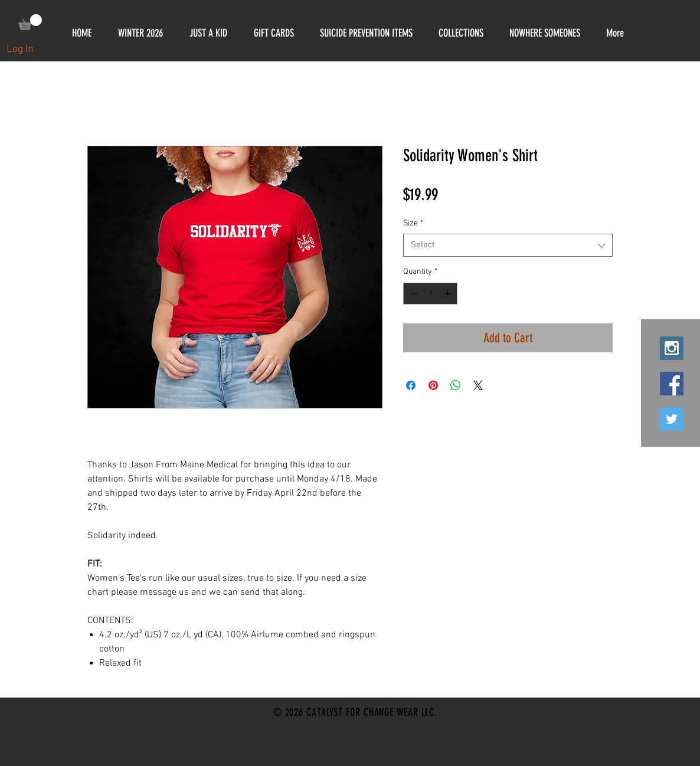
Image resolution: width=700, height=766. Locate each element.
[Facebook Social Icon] (672, 384)
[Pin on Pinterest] (433, 385)
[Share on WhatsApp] (456, 385)
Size (413, 223)
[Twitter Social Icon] (672, 419)
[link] (30, 22)
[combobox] (508, 245)
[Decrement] (412, 294)
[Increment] (448, 294)
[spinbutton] (430, 294)
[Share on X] (478, 385)
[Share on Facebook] (411, 385)
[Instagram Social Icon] (672, 348)
